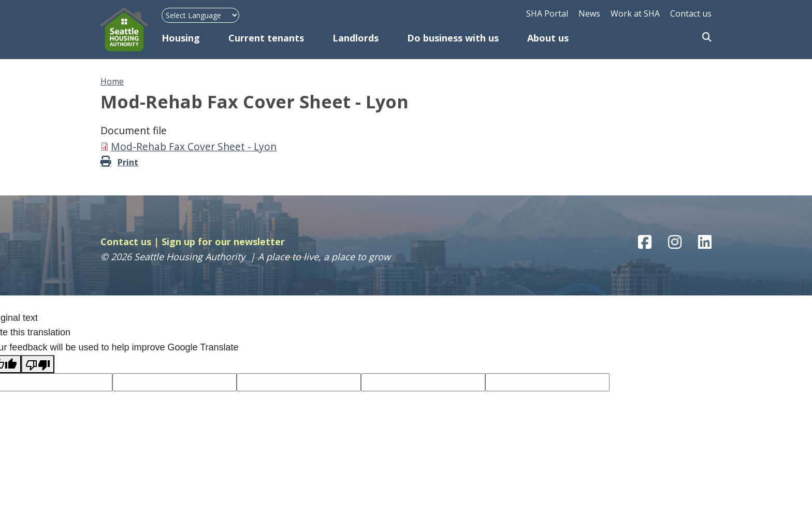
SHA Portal (547, 13)
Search (707, 38)
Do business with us (453, 38)
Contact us (691, 13)
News (589, 13)
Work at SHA (635, 13)
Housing (181, 38)
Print (128, 162)
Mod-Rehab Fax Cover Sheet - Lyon (194, 146)
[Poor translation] (38, 364)
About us (548, 38)
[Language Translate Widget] (200, 15)
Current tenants (266, 38)
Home (112, 81)
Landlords (356, 38)
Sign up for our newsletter (223, 242)
